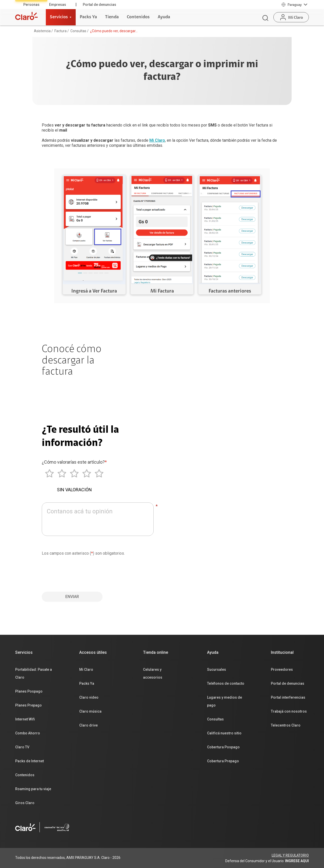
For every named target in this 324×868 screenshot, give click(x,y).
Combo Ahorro (28, 733)
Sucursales (217, 670)
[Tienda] (112, 17)
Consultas (215, 719)
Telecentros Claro (286, 725)
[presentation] (80, 572)
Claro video (89, 697)
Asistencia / (43, 31)
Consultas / (79, 31)
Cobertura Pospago (223, 747)
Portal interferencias (288, 697)
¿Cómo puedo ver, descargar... (114, 31)
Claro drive (88, 725)
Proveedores (282, 670)
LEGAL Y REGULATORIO (290, 855)
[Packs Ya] (88, 17)
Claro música (90, 711)
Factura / (62, 31)
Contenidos (25, 775)
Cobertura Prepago (223, 761)
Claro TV (22, 747)
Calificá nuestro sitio (224, 733)
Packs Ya (87, 683)
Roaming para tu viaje (33, 789)
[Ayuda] (164, 17)
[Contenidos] (138, 17)
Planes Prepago (28, 705)
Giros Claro (25, 803)
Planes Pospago (29, 691)
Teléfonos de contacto (226, 683)
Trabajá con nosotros (289, 711)
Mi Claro (157, 140)
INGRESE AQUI (297, 861)
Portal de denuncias (99, 5)
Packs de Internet (29, 761)
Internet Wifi (25, 719)
